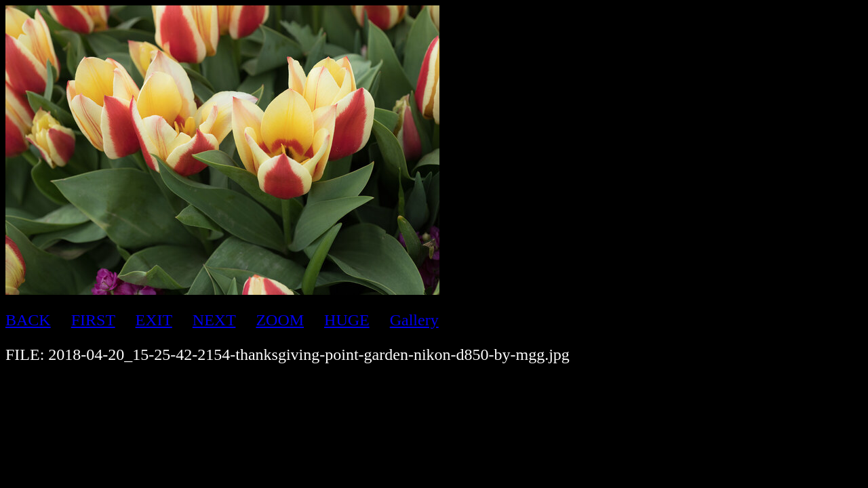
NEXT (214, 320)
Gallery (414, 320)
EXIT (154, 320)
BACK (28, 320)
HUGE (347, 320)
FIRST (93, 320)
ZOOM (280, 320)
